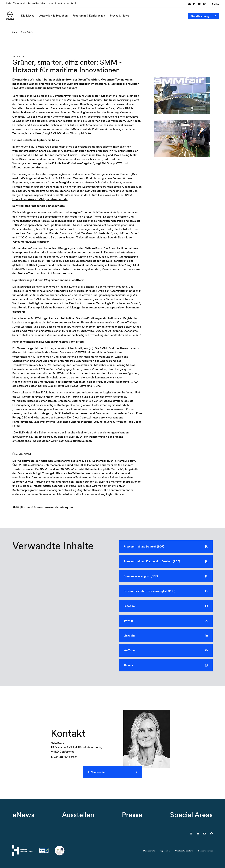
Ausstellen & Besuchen (54, 15)
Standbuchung (200, 15)
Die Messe (28, 15)
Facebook (166, 606)
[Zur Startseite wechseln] (10, 15)
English (215, 4)
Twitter (166, 621)
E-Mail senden (97, 772)
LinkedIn (166, 636)
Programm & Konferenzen (89, 15)
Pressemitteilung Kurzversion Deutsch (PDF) (166, 562)
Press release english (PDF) (166, 576)
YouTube (166, 651)
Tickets (166, 665)
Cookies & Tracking (184, 851)
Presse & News (120, 15)
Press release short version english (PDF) (166, 591)
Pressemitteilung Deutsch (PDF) (166, 547)
